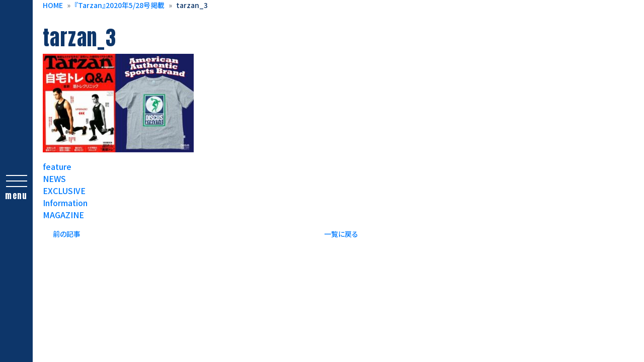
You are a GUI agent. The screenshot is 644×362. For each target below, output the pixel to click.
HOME (53, 5)
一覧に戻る (341, 234)
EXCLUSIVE (64, 191)
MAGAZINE (63, 215)
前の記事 (67, 234)
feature (57, 166)
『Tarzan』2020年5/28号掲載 (119, 5)
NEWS (54, 178)
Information (65, 203)
